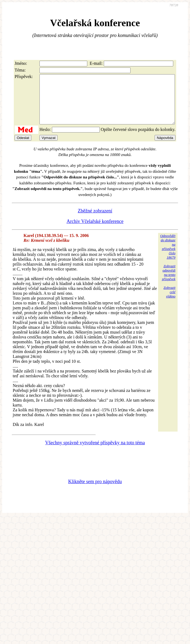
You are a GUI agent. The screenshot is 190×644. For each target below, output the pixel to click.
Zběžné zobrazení (95, 221)
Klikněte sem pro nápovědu (95, 491)
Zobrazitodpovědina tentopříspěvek (169, 282)
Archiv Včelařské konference (95, 231)
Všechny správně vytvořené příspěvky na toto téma (95, 452)
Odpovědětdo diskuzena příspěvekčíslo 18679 (168, 256)
